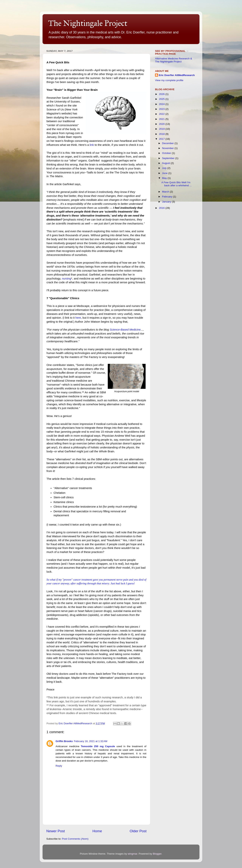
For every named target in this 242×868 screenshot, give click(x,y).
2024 (162, 104)
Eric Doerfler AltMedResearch (177, 75)
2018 (162, 134)
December (168, 143)
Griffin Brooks (64, 741)
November (168, 148)
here (78, 318)
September (169, 158)
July (165, 168)
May (165, 178)
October (167, 153)
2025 (162, 99)
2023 (162, 109)
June (165, 173)
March (166, 192)
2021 (162, 119)
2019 (162, 129)
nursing (66, 279)
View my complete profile (169, 80)
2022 (162, 114)
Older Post (138, 831)
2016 (162, 208)
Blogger (157, 854)
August (166, 163)
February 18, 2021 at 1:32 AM (91, 741)
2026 (162, 94)
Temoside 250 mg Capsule (98, 746)
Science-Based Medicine (125, 330)
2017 (162, 139)
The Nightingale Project (88, 23)
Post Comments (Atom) (75, 839)
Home (97, 831)
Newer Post (56, 831)
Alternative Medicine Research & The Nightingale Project (174, 60)
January (167, 202)
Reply (59, 766)
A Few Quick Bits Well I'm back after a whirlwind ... (177, 184)
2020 (162, 124)
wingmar (132, 854)
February (168, 197)
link (92, 145)
